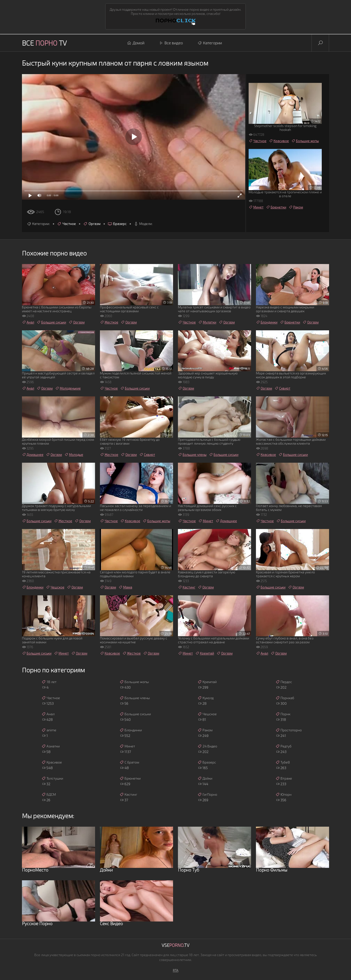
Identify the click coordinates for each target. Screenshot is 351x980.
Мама (125, 587)
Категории (210, 43)
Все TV (44, 43)
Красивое (279, 141)
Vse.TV (175, 945)
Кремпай (205, 653)
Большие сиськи (51, 322)
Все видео (171, 43)
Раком (296, 207)
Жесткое (109, 322)
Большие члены (192, 455)
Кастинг (187, 587)
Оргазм (92, 224)
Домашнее (33, 455)
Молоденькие (68, 388)
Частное (66, 224)
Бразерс (117, 224)
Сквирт (282, 388)
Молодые (74, 455)
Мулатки (207, 322)
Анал (28, 322)
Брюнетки (276, 207)
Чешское (55, 587)
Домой (136, 43)
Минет (256, 207)
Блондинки (267, 322)
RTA (176, 970)
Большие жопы (305, 141)
